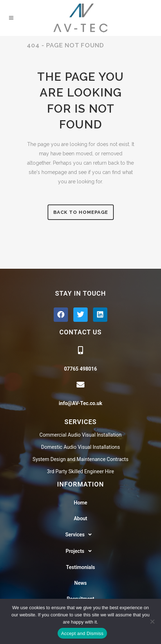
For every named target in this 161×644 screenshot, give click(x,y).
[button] (80, 535)
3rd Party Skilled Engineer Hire (80, 471)
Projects (80, 551)
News (81, 583)
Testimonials (81, 567)
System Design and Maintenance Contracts (80, 459)
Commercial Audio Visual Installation (80, 435)
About (80, 518)
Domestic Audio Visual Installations (80, 447)
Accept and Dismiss (82, 633)
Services (81, 535)
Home (80, 503)
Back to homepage (81, 212)
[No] (152, 621)
